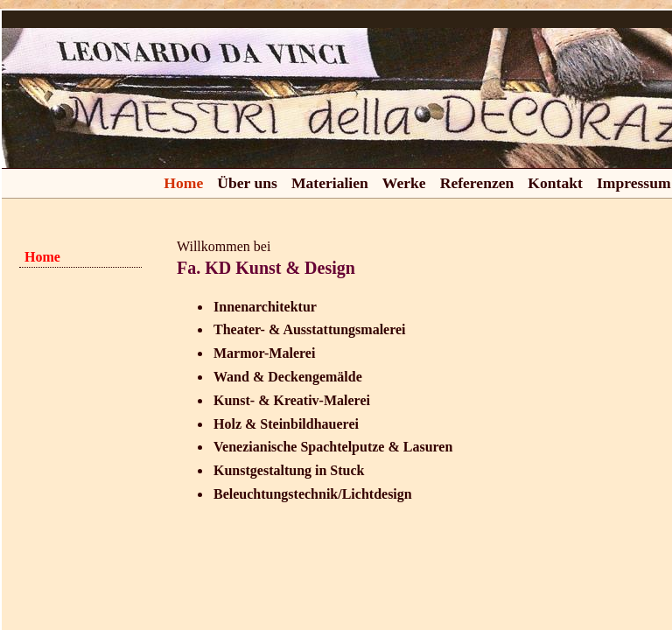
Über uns (247, 183)
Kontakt (555, 183)
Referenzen (477, 183)
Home (183, 183)
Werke (404, 183)
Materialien (330, 183)
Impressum (634, 183)
